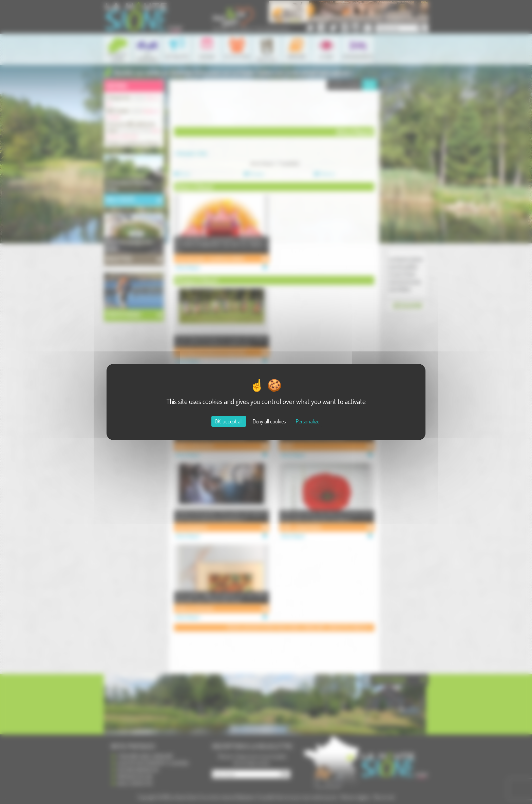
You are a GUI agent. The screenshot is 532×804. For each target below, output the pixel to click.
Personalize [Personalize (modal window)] (308, 421)
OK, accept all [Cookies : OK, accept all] (229, 421)
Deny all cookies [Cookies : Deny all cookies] (269, 421)
